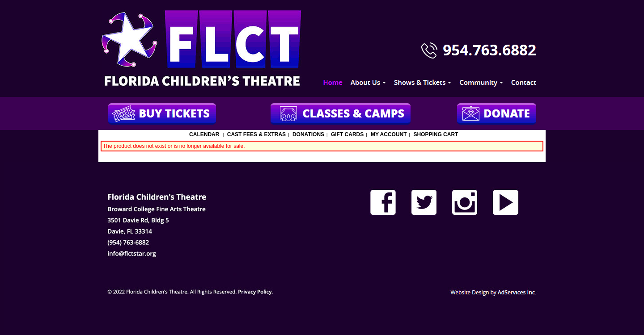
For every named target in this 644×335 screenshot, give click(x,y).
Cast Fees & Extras (256, 134)
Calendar (204, 134)
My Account (388, 134)
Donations (308, 134)
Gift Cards (347, 134)
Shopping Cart (436, 134)
